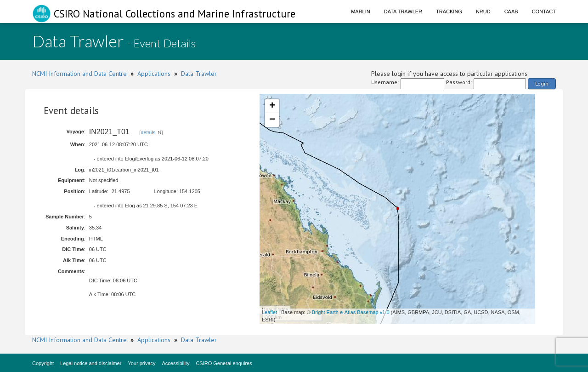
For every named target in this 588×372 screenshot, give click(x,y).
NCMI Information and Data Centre (79, 74)
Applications (154, 74)
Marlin (361, 11)
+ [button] (272, 106)
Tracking (449, 11)
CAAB (511, 11)
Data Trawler (403, 11)
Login (542, 83)
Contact (544, 11)
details (148, 132)
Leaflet (269, 312)
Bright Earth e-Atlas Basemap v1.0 (351, 312)
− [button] (272, 120)
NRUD (483, 11)
